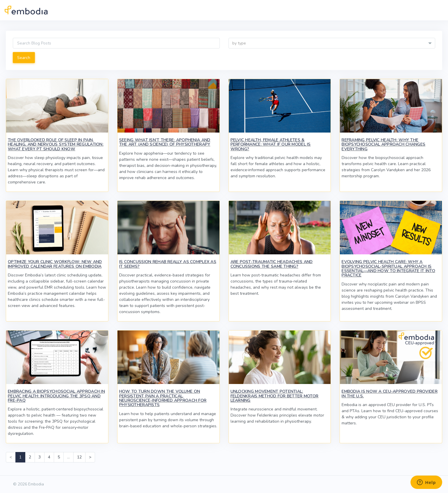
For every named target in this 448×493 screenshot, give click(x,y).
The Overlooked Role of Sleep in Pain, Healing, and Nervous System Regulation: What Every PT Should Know (56, 144)
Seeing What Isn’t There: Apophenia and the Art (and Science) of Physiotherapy (165, 142)
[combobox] (332, 43)
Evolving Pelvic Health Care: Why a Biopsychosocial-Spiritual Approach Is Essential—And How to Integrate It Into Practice (388, 268)
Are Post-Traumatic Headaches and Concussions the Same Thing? (272, 264)
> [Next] (90, 457)
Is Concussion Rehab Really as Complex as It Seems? (168, 264)
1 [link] (20, 457)
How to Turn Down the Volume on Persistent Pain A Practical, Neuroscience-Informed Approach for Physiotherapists (163, 398)
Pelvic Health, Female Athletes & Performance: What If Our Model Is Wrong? (271, 144)
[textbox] (332, 43)
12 (79, 457)
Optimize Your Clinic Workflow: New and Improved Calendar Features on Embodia (55, 264)
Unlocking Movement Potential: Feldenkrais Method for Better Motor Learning (275, 396)
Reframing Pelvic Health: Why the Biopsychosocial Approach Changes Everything (383, 144)
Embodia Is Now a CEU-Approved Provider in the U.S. (390, 394)
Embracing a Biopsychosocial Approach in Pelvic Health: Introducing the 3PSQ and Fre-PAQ (56, 396)
